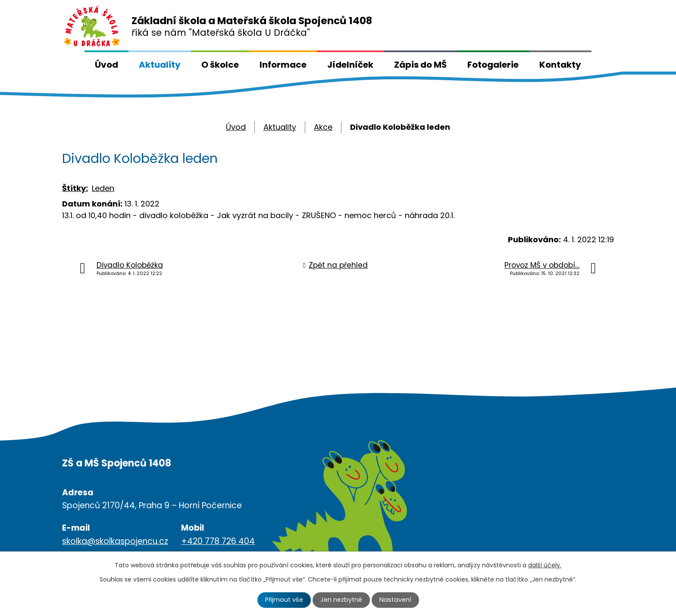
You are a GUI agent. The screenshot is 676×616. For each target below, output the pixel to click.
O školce (220, 65)
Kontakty (560, 65)
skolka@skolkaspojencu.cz (115, 541)
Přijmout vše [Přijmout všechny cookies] (284, 600)
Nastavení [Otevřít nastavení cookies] (395, 600)
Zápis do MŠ (420, 65)
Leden (103, 188)
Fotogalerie (493, 65)
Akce (323, 127)
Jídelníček (350, 65)
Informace (283, 65)
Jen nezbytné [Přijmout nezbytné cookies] (341, 600)
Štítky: (75, 188)
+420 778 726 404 (218, 541)
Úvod (106, 65)
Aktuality (160, 65)
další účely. (545, 565)
